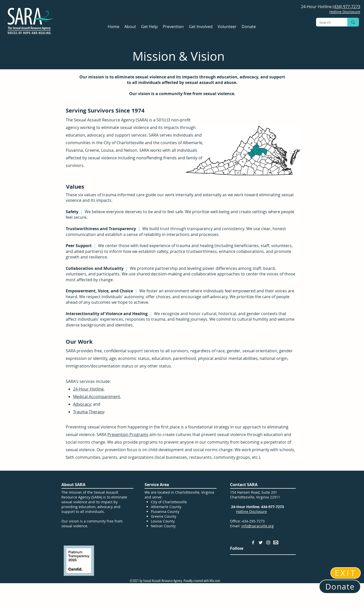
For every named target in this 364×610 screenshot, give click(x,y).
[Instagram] (268, 542)
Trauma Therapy (89, 412)
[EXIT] (346, 573)
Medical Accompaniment (97, 397)
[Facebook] (253, 542)
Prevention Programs (128, 434)
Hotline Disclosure (252, 511)
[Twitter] (261, 542)
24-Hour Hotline (88, 389)
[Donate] (340, 587)
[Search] (328, 23)
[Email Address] (276, 542)
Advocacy (82, 404)
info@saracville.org (258, 526)
